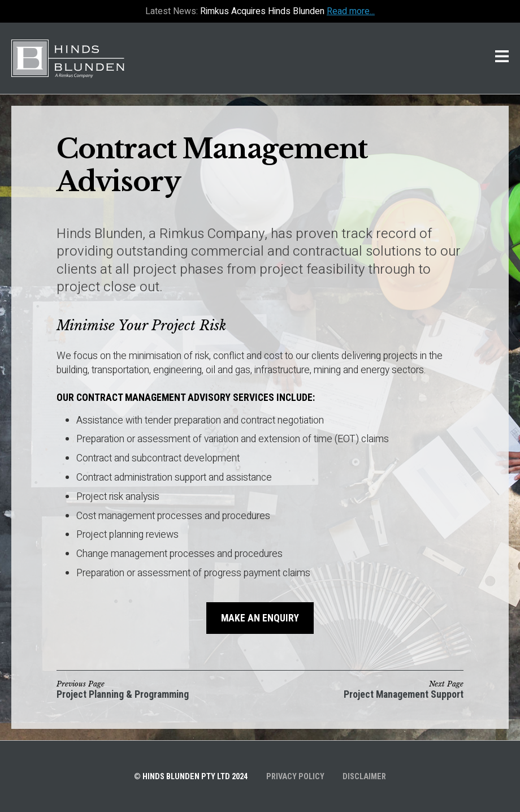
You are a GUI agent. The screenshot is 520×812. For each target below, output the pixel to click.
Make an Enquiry (260, 618)
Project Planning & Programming (123, 695)
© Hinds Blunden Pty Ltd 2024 (191, 777)
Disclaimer (364, 777)
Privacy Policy (295, 777)
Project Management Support (404, 695)
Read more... (351, 11)
